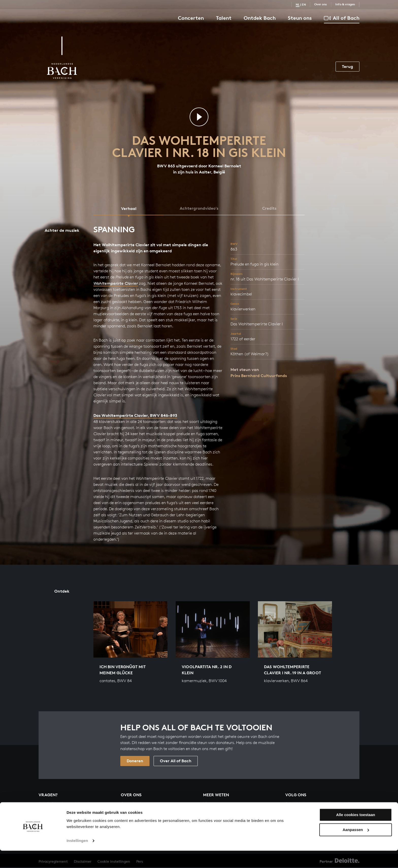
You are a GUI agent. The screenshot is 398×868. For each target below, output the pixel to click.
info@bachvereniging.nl (64, 804)
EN (304, 4)
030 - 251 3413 (54, 810)
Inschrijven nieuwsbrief (314, 818)
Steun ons (300, 18)
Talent (224, 18)
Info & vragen (345, 4)
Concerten (191, 18)
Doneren (135, 761)
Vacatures (130, 812)
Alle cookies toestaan (355, 832)
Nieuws (210, 804)
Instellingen (77, 858)
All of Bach (342, 18)
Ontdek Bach (260, 18)
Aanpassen (356, 847)
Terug (347, 66)
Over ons (321, 4)
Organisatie (132, 804)
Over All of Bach (176, 761)
